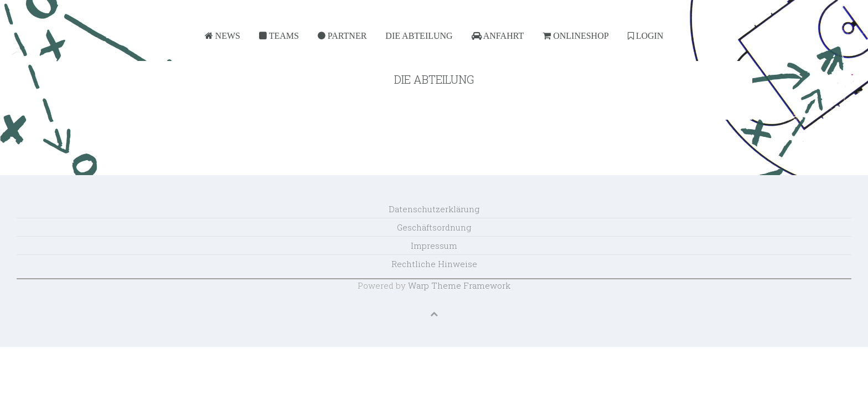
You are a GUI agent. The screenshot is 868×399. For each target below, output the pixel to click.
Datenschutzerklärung (434, 209)
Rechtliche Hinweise (434, 264)
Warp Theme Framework (459, 285)
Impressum (434, 245)
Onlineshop (575, 36)
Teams (279, 36)
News (223, 36)
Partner (342, 36)
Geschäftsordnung (434, 227)
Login (646, 36)
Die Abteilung (419, 36)
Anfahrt (498, 36)
